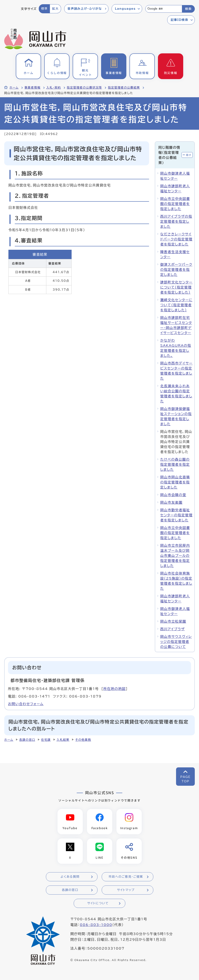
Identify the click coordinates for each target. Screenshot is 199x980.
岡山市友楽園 (171, 502)
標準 (44, 9)
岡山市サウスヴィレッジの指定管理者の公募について (176, 642)
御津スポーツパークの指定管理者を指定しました (176, 270)
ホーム (14, 88)
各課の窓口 (27, 740)
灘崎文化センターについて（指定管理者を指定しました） (176, 305)
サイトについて (98, 904)
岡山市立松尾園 (173, 621)
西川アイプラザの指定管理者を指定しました (176, 221)
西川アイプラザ (173, 629)
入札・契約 (54, 88)
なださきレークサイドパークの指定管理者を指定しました (176, 239)
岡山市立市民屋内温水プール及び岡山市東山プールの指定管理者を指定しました (175, 556)
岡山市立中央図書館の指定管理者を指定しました (175, 204)
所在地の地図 (115, 689)
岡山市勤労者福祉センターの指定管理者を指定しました (176, 515)
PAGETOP (185, 779)
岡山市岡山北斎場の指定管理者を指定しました (175, 482)
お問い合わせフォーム (26, 704)
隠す (189, 155)
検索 (188, 9)
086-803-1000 (96, 925)
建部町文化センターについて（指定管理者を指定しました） (176, 287)
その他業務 (83, 740)
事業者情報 (32, 88)
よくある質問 (70, 877)
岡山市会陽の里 (173, 495)
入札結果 (63, 740)
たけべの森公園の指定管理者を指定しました (175, 464)
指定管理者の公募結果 (124, 88)
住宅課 (46, 740)
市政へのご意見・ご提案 (126, 877)
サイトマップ (126, 890)
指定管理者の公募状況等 (84, 88)
